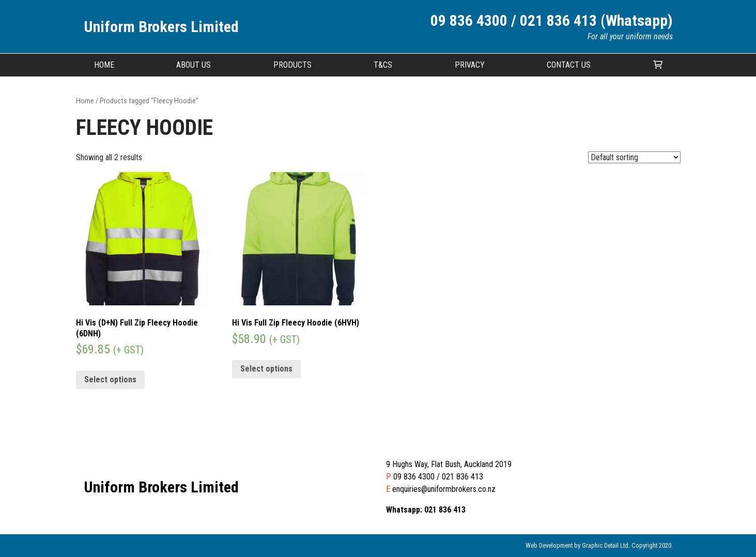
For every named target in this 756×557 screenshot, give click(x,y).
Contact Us (569, 65)
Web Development (549, 545)
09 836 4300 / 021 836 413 (438, 477)
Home (104, 65)
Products (292, 65)
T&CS (383, 65)
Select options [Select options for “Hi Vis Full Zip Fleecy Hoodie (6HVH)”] (266, 369)
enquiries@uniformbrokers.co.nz (444, 489)
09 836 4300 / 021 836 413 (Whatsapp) (552, 20)
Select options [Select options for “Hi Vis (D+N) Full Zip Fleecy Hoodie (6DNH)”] (110, 380)
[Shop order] (634, 157)
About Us (194, 65)
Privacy (470, 65)
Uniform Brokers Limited (161, 27)
